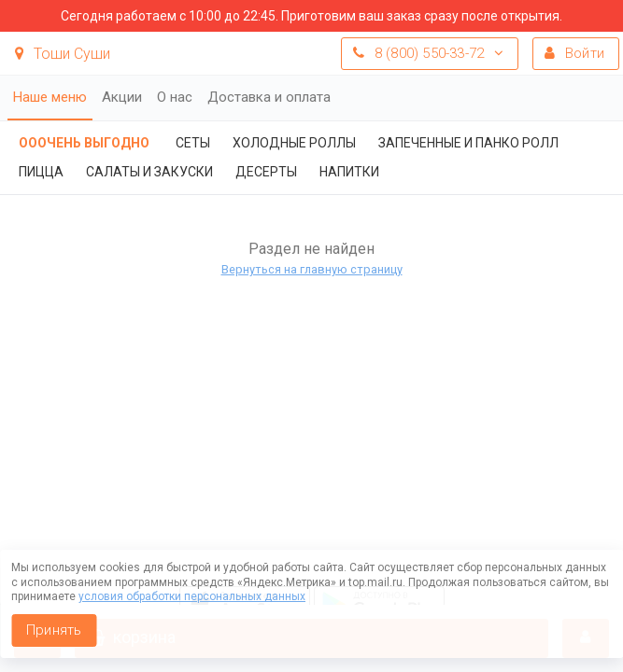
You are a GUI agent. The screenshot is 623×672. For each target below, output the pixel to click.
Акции (122, 97)
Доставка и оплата (269, 97)
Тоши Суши (63, 54)
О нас (175, 97)
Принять (54, 630)
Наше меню (50, 97)
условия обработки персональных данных (192, 596)
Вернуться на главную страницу (312, 269)
